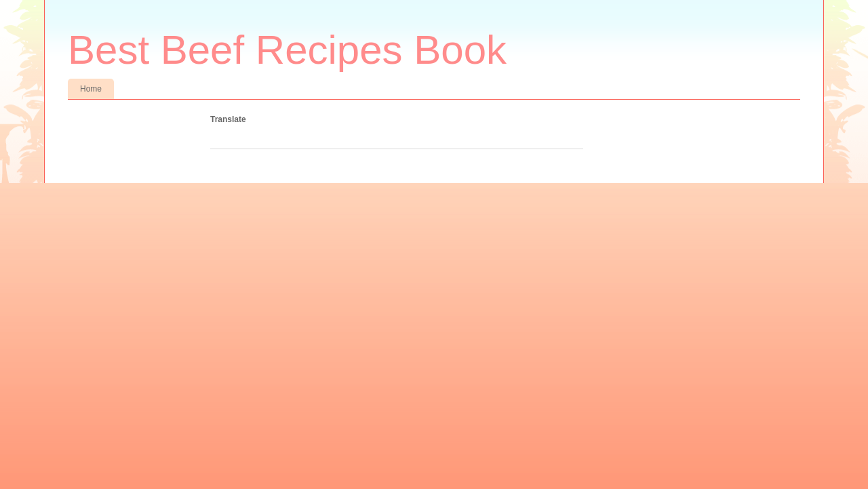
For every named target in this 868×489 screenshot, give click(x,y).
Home (91, 89)
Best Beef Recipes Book (287, 50)
